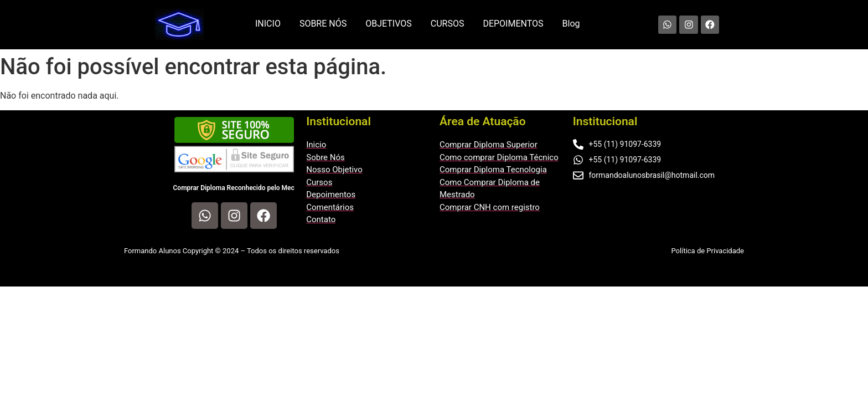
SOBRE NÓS (323, 24)
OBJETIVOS (389, 24)
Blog (571, 24)
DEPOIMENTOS (513, 24)
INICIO (268, 24)
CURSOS (448, 24)
